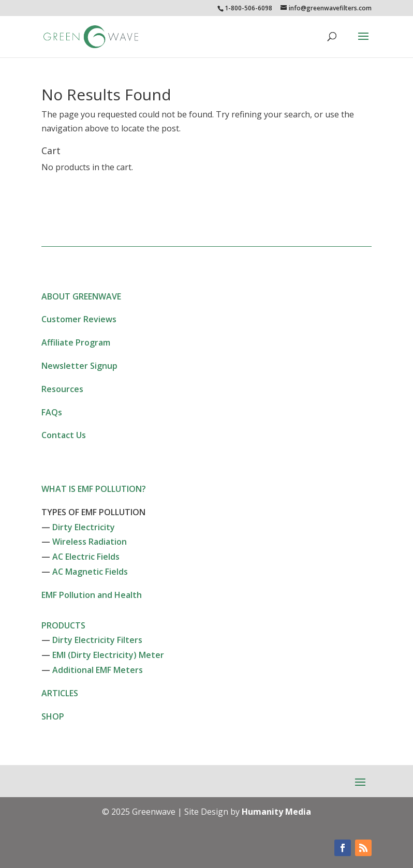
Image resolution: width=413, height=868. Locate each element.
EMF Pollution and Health (92, 595)
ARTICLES (60, 693)
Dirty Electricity (84, 527)
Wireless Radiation (90, 542)
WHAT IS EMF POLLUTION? (94, 489)
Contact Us (64, 435)
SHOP (53, 716)
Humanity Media (276, 812)
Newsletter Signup (79, 366)
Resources (62, 389)
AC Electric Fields (86, 557)
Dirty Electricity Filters (97, 640)
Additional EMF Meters (98, 670)
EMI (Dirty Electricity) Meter (108, 655)
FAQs (52, 412)
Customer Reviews (79, 319)
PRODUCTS (63, 625)
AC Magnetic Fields (90, 572)
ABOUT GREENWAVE (81, 296)
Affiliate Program (76, 342)
